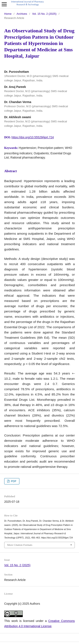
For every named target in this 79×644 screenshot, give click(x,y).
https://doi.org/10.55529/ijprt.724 (33, 137)
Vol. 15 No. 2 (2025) (44, 14)
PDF (13, 481)
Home (8, 14)
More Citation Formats (20, 545)
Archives (22, 14)
